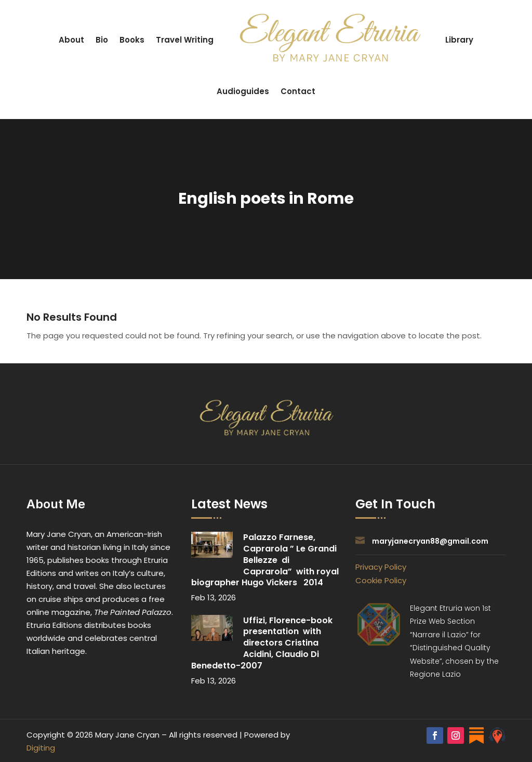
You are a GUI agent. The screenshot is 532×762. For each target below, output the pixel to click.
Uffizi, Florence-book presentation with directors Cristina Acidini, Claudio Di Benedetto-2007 (263, 643)
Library (459, 40)
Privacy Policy (381, 567)
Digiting (41, 748)
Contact (298, 91)
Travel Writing (185, 40)
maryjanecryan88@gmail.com (430, 541)
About (71, 40)
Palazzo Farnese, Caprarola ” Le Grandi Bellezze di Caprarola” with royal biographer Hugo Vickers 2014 (265, 560)
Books (132, 40)
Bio (102, 40)
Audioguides (243, 91)
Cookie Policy (381, 580)
